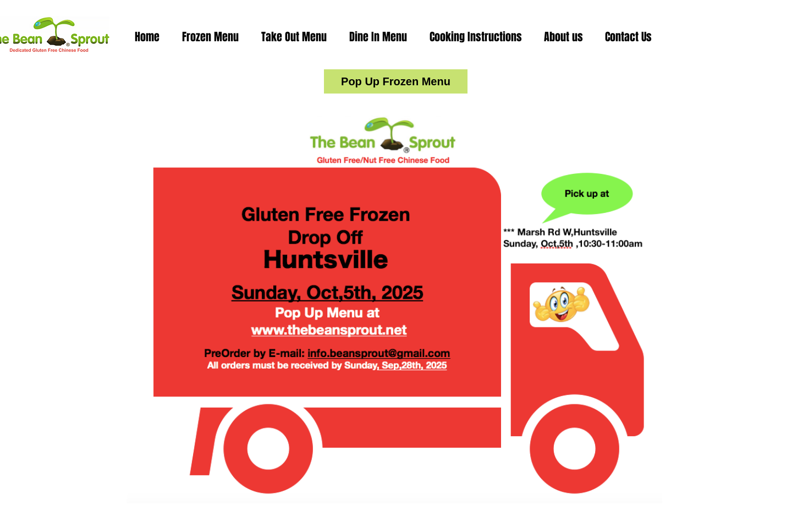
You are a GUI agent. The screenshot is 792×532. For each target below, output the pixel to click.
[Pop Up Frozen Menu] (396, 81)
